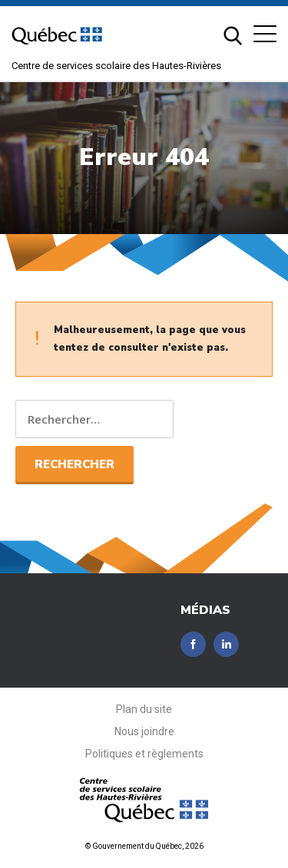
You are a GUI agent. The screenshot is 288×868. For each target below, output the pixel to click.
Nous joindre (144, 731)
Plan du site (144, 709)
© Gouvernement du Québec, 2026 (144, 846)
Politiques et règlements (144, 754)
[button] (265, 34)
